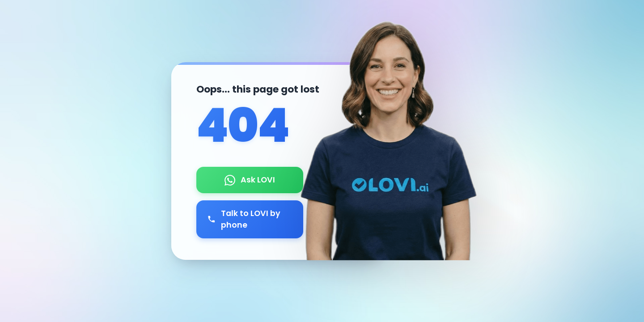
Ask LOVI (250, 180)
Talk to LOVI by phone (244, 219)
